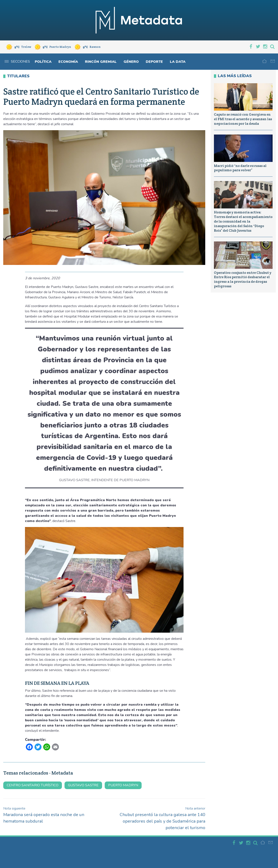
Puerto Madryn (123, 785)
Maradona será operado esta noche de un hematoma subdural (44, 815)
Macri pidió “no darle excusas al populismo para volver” (240, 168)
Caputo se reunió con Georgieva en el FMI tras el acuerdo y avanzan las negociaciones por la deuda (243, 119)
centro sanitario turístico (33, 785)
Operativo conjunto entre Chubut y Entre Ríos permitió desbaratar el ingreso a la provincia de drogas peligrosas (243, 279)
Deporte (154, 62)
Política (43, 62)
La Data (178, 62)
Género (131, 62)
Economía (68, 62)
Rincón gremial (101, 62)
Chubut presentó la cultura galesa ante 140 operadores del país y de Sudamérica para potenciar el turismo (162, 818)
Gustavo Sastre (83, 785)
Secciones (17, 62)
